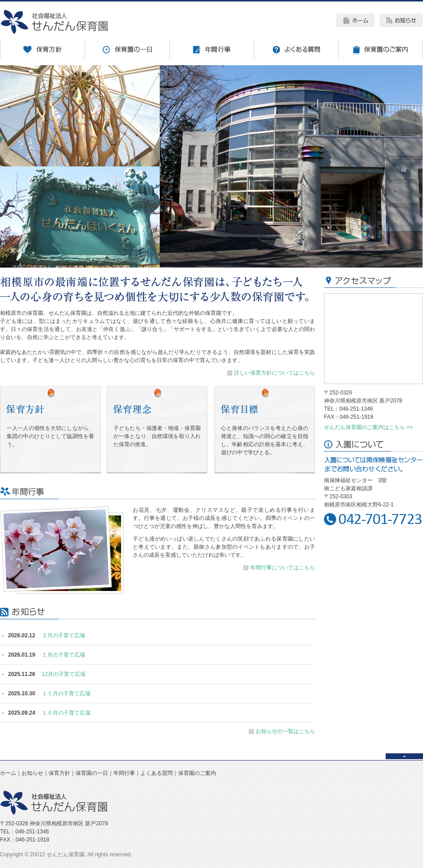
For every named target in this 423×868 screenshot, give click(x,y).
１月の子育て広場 (63, 655)
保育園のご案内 (197, 773)
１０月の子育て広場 (66, 713)
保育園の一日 (92, 773)
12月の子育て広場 (64, 674)
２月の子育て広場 (63, 635)
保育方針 (59, 773)
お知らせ (32, 773)
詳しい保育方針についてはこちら (274, 373)
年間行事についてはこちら (283, 568)
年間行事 (124, 773)
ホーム (8, 773)
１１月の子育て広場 (66, 694)
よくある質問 (157, 773)
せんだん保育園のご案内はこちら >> (368, 427)
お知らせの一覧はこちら (285, 731)
